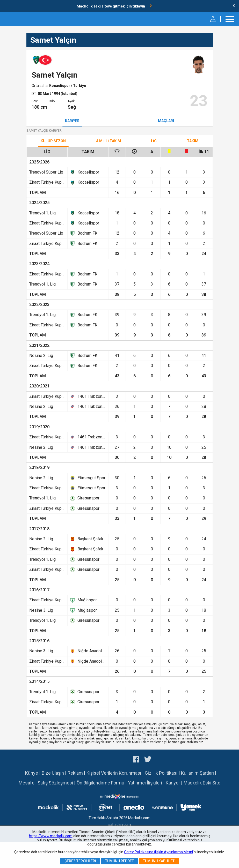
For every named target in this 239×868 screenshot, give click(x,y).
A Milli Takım (108, 141)
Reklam (75, 773)
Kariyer (72, 121)
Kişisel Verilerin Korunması (114, 773)
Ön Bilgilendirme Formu (100, 783)
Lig (154, 141)
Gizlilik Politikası (161, 773)
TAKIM (193, 141)
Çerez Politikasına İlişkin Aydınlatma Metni (158, 852)
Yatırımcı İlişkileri (145, 783)
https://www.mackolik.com (51, 836)
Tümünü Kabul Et (159, 861)
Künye (32, 773)
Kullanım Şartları (197, 773)
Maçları (166, 121)
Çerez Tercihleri (80, 861)
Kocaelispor (60, 86)
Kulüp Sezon (53, 141)
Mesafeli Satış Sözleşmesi (46, 783)
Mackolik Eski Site (202, 783)
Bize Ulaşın (53, 773)
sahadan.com (120, 825)
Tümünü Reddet (119, 861)
